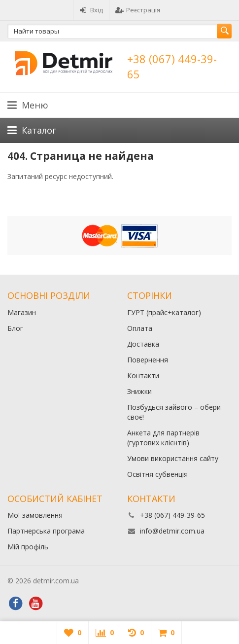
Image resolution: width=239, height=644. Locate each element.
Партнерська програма (46, 531)
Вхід (91, 10)
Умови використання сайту (173, 458)
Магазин (22, 312)
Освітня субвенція (157, 474)
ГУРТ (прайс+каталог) (164, 312)
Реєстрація (138, 10)
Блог (15, 328)
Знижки (139, 391)
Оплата (140, 328)
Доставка (143, 344)
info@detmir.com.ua (172, 531)
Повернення (148, 360)
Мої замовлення (35, 515)
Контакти (143, 376)
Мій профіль (28, 547)
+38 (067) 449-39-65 (172, 515)
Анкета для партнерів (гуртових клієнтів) (163, 438)
